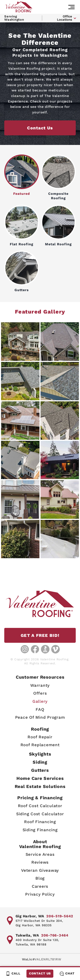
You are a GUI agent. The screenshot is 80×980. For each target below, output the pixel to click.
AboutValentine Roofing (40, 844)
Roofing (40, 729)
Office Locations (65, 18)
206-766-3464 (55, 935)
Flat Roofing (22, 225)
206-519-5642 (60, 916)
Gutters (22, 271)
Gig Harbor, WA (30, 916)
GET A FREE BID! (40, 635)
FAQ (40, 709)
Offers (40, 693)
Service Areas (40, 854)
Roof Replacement (40, 745)
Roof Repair (40, 737)
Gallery (40, 701)
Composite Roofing (59, 177)
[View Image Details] (20, 342)
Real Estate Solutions (40, 786)
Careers (40, 886)
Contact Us (40, 973)
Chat (67, 974)
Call (13, 974)
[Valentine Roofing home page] (19, 7)
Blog (40, 878)
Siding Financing (40, 830)
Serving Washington (14, 18)
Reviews (40, 862)
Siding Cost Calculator (40, 814)
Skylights (40, 754)
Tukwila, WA (27, 935)
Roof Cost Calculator (40, 806)
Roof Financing (40, 822)
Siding (40, 762)
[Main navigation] (71, 7)
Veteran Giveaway (40, 870)
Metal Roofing (59, 225)
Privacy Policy (40, 894)
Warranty (40, 685)
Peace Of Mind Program (40, 717)
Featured (22, 175)
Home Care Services (40, 778)
